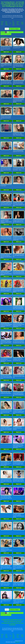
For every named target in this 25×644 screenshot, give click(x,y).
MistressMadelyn (17, 227)
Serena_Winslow (4, 331)
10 (2, 34)
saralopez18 (16, 556)
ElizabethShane (16, 141)
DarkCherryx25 (4, 123)
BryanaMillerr (16, 452)
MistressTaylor (16, 210)
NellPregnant (16, 348)
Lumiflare (15, 71)
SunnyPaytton (4, 210)
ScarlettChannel (4, 538)
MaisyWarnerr (4, 71)
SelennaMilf (3, 400)
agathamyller (3, 348)
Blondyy (2, 89)
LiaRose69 (3, 504)
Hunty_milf (15, 400)
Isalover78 (3, 175)
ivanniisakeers (16, 279)
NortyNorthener (4, 37)
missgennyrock (4, 279)
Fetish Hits (17, 642)
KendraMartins (16, 193)
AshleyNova (3, 521)
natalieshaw (3, 296)
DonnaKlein (3, 245)
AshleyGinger (4, 486)
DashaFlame (16, 383)
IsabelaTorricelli (4, 417)
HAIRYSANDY (4, 227)
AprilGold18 (16, 590)
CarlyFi (15, 37)
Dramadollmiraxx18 (17, 469)
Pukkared (3, 434)
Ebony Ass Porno (18, 23)
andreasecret (3, 452)
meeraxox (3, 106)
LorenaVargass (16, 504)
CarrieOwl (15, 365)
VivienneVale (16, 89)
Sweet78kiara (16, 175)
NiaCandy (15, 573)
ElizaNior (15, 417)
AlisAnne (15, 54)
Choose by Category (15, 29)
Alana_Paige (16, 296)
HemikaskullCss (4, 590)
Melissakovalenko (4, 158)
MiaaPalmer (3, 469)
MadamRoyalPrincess (18, 245)
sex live (13, 623)
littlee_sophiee (16, 331)
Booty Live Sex (2, 23)
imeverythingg (4, 54)
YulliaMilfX (3, 365)
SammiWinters (16, 158)
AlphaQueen (16, 314)
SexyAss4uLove (17, 538)
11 (4, 34)
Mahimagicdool (4, 141)
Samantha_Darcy (17, 106)
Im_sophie (15, 434)
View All (3, 32)
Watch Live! (6, 52)
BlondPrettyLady (17, 262)
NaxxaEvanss (4, 556)
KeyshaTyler (3, 314)
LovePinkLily (3, 383)
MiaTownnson (4, 193)
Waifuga (15, 123)
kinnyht (15, 486)
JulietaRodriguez (4, 573)
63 (8, 34)
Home (7, 29)
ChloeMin (3, 262)
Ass (10, 23)
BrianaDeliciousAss (17, 521)
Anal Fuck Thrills (6, 23)
